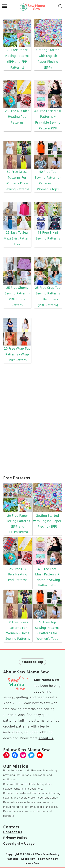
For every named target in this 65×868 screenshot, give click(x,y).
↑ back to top (33, 662)
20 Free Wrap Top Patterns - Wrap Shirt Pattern (17, 354)
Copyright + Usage (19, 844)
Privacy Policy (15, 838)
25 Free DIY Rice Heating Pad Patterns (17, 117)
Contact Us (13, 832)
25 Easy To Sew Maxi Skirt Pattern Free (17, 238)
